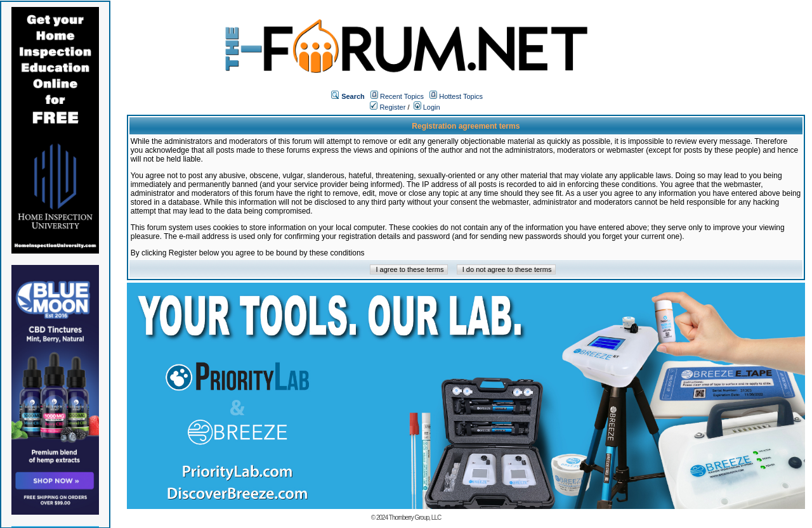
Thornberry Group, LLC (415, 518)
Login (427, 107)
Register (388, 107)
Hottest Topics (461, 96)
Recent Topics (402, 96)
